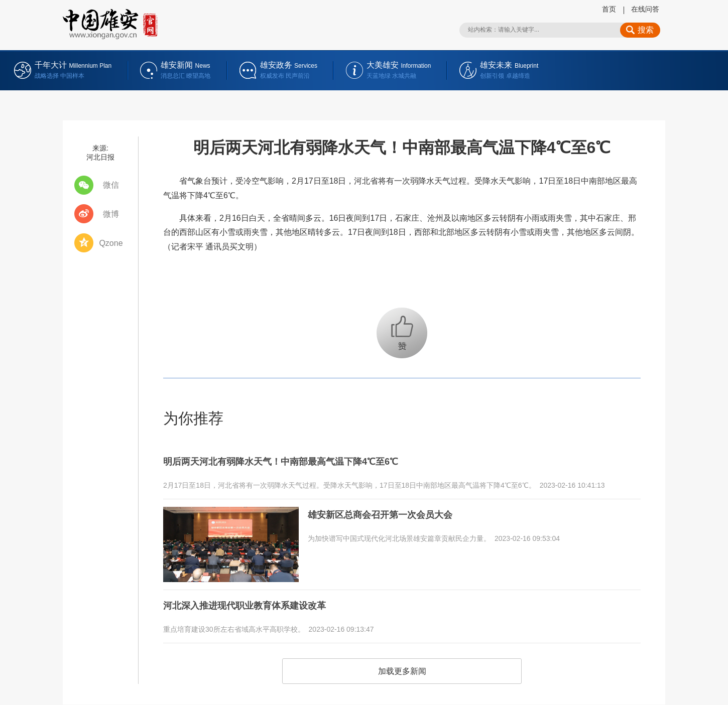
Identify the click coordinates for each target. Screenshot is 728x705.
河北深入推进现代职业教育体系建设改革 (254, 602)
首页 (609, 9)
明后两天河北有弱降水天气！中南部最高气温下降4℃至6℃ (293, 461)
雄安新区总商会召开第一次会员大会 (388, 511)
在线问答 (645, 9)
